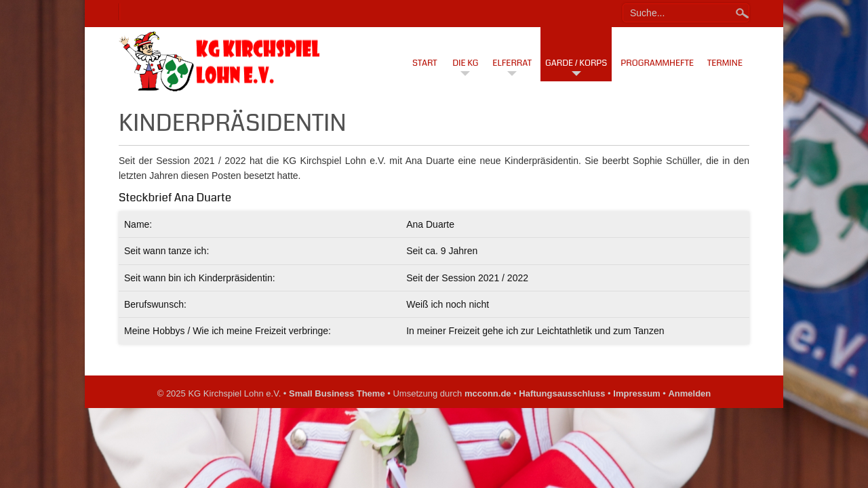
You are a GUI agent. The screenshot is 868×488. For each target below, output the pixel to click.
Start (425, 63)
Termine (725, 63)
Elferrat (512, 63)
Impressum (636, 393)
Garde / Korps (576, 63)
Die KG (465, 63)
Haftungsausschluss (562, 393)
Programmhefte (657, 63)
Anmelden (689, 393)
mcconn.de (488, 393)
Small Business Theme (337, 393)
